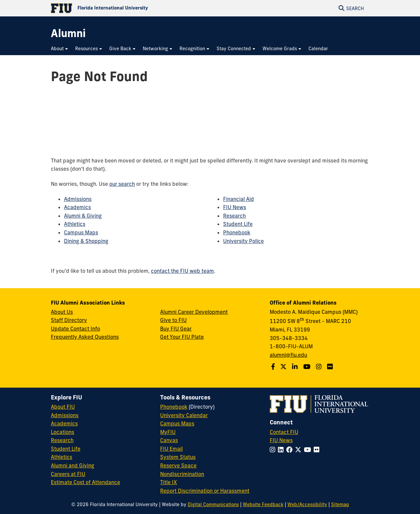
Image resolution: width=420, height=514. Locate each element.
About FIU (63, 407)
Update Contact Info (75, 329)
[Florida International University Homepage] (130, 8)
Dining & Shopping (86, 241)
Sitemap (340, 504)
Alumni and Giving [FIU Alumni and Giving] (73, 465)
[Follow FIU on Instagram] (274, 450)
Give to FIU (173, 320)
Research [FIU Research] (62, 440)
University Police (243, 241)
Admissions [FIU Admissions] (65, 415)
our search (122, 184)
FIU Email (171, 449)
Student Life (238, 224)
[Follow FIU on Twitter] (299, 450)
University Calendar (184, 415)
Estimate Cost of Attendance (85, 482)
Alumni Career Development (194, 312)
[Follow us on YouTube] (308, 367)
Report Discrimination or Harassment (205, 491)
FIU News (235, 207)
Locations (63, 432)
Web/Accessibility (307, 504)
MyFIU (168, 432)
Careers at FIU (68, 474)
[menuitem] (60, 49)
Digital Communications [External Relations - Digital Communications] (213, 504)
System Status (178, 457)
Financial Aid (239, 199)
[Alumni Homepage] (68, 33)
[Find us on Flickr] (331, 367)
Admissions (78, 199)
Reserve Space (178, 465)
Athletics (75, 224)
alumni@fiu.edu (288, 355)
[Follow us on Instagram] (320, 367)
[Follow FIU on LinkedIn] (282, 450)
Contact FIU (284, 432)
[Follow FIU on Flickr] (318, 450)
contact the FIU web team (182, 271)
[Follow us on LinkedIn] (296, 367)
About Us (62, 312)
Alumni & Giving (83, 216)
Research (234, 216)
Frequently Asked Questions (85, 337)
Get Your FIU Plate (182, 337)
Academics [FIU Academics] (64, 423)
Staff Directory (69, 320)
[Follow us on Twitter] (284, 367)
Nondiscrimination (182, 474)
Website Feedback (263, 504)
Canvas (169, 440)
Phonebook (237, 232)
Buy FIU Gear (176, 329)
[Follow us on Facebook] (274, 367)
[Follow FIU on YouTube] (309, 450)
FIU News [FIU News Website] (281, 440)
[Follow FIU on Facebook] (291, 450)
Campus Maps (81, 232)
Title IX (168, 482)
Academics (77, 207)
